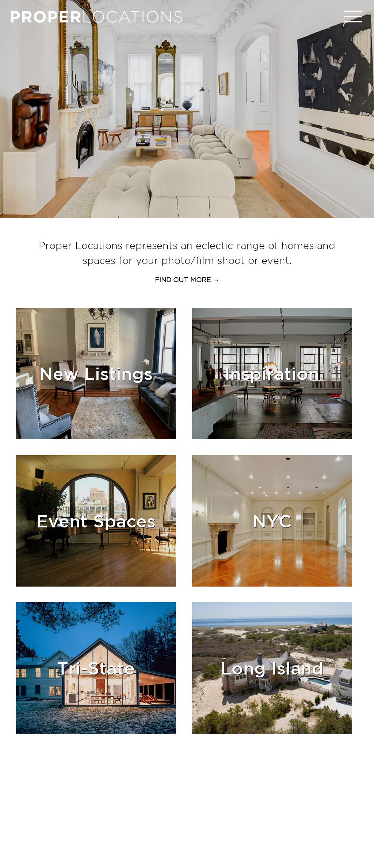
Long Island (272, 668)
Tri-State (96, 668)
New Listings (96, 373)
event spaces (96, 521)
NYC (272, 521)
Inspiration (272, 373)
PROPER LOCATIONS (99, 19)
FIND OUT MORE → (187, 280)
